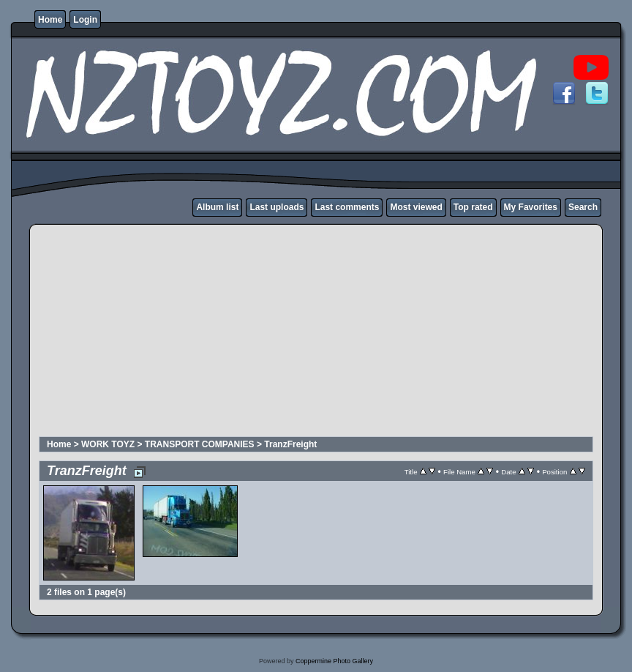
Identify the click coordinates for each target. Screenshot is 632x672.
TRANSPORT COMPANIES (200, 444)
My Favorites (531, 207)
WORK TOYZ (108, 444)
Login (85, 20)
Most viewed (416, 207)
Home (50, 20)
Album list (217, 207)
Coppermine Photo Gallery (334, 661)
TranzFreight (290, 444)
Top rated (473, 207)
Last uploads (276, 207)
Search (583, 207)
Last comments (347, 207)
